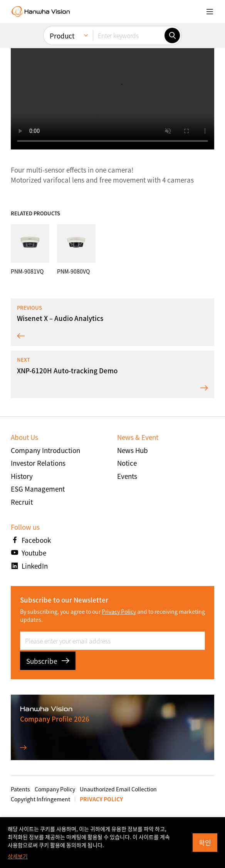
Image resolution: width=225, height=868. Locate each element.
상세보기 (18, 856)
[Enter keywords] (129, 35)
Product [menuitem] (62, 36)
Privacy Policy (119, 611)
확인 (205, 842)
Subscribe (48, 661)
